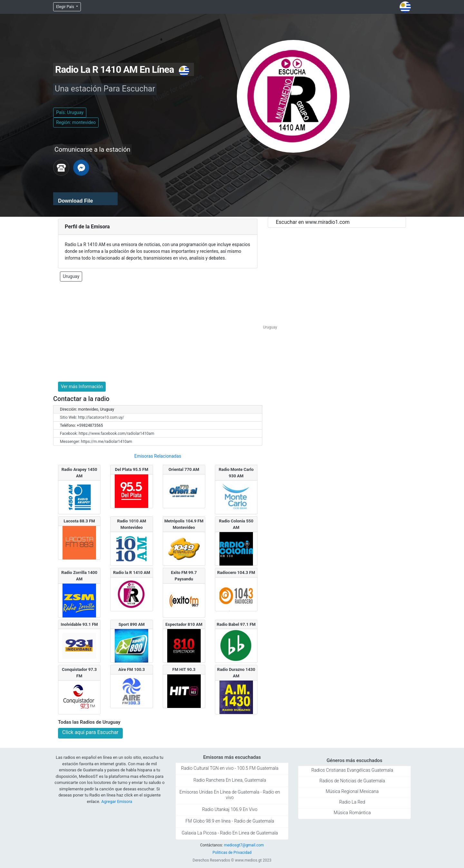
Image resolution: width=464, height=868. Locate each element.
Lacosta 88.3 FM (79, 521)
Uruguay (71, 276)
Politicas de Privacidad (232, 853)
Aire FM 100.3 (131, 669)
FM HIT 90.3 (184, 669)
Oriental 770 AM (184, 469)
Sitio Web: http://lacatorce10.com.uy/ (92, 417)
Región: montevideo (76, 122)
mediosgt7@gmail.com (244, 845)
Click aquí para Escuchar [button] (90, 732)
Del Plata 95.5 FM (132, 469)
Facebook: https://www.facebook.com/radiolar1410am (107, 434)
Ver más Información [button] (82, 386)
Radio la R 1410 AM (132, 572)
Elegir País (66, 7)
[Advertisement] (158, 332)
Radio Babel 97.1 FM (236, 624)
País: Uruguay (70, 112)
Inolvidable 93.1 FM (79, 624)
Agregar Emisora (117, 801)
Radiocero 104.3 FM (236, 572)
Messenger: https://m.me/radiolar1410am (96, 442)
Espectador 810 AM (184, 624)
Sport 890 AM (132, 624)
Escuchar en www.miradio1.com (313, 222)
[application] (85, 199)
